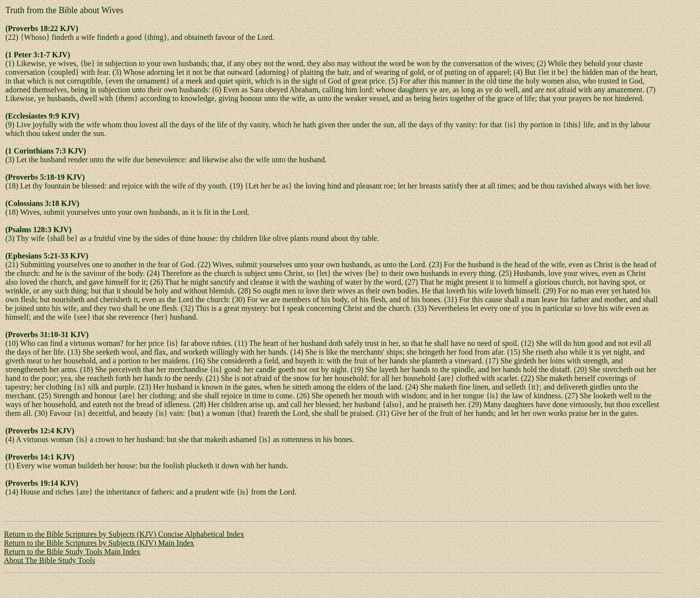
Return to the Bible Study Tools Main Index (72, 552)
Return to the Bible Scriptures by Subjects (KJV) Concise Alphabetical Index (124, 534)
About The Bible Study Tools (50, 560)
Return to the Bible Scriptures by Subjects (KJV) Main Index (99, 543)
